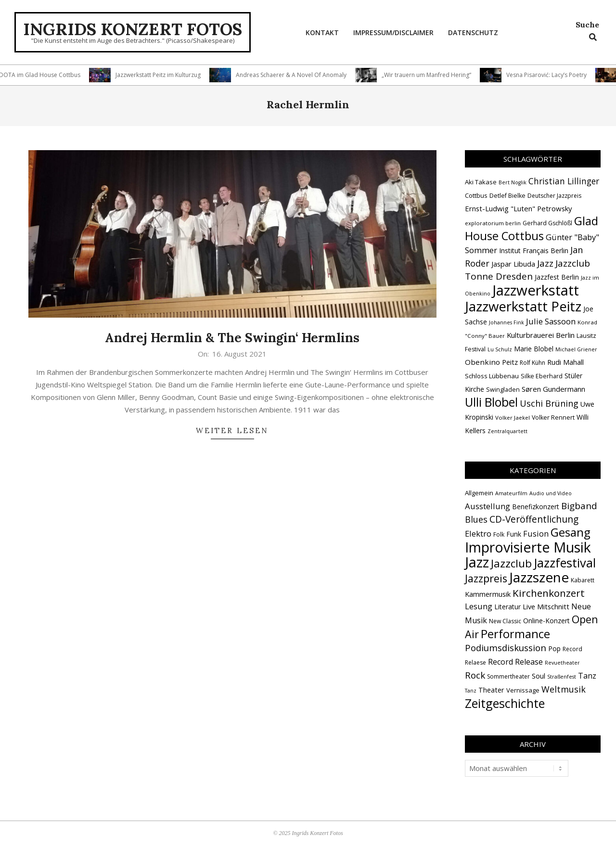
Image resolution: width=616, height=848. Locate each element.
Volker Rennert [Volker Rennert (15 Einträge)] (553, 418)
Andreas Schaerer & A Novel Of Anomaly (295, 75)
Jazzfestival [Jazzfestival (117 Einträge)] (565, 563)
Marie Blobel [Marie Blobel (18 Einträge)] (534, 349)
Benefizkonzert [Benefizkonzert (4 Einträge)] (536, 507)
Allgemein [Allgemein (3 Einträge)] (479, 493)
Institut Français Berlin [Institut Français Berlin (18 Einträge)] (534, 251)
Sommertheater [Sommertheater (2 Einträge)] (508, 676)
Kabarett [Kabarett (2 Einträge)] (583, 580)
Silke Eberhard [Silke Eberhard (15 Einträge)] (542, 376)
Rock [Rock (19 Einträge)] (475, 675)
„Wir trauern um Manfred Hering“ (430, 75)
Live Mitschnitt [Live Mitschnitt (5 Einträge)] (546, 606)
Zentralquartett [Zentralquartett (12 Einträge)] (507, 431)
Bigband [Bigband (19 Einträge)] (579, 506)
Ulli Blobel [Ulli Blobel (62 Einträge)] (491, 402)
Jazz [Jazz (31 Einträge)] (545, 263)
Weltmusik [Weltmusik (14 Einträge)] (564, 689)
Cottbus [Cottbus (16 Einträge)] (476, 195)
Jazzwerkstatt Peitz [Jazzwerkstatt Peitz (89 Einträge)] (523, 306)
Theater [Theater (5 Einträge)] (491, 690)
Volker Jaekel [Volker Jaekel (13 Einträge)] (513, 418)
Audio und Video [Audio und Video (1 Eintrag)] (551, 493)
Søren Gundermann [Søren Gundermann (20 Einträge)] (553, 389)
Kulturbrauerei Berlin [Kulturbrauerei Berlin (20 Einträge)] (541, 335)
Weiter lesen (232, 430)
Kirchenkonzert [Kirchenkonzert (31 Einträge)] (549, 593)
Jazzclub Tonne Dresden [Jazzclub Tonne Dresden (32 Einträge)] (527, 270)
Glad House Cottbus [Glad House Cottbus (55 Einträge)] (532, 228)
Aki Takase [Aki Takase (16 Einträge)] (481, 182)
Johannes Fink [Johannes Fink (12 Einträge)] (507, 322)
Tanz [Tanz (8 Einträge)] (587, 676)
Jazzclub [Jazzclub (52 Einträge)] (511, 563)
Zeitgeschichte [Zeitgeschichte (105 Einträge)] (505, 703)
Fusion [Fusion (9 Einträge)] (536, 533)
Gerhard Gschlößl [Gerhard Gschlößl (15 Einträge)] (547, 223)
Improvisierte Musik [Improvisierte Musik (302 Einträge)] (528, 547)
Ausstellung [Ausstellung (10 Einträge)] (488, 506)
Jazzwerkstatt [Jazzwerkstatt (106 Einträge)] (536, 290)
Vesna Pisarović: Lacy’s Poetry (550, 75)
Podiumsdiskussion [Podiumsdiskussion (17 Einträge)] (506, 648)
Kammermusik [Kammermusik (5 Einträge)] (488, 594)
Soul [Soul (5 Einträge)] (539, 676)
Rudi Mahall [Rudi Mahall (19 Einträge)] (565, 362)
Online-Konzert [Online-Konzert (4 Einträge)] (546, 621)
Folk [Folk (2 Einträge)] (499, 534)
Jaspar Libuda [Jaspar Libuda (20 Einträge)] (513, 264)
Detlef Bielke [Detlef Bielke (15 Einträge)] (507, 196)
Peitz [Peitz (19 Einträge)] (510, 362)
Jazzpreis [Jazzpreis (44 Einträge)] (486, 578)
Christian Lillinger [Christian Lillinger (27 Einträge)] (564, 181)
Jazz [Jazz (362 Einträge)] (477, 562)
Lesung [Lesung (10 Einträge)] (479, 606)
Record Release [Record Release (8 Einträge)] (515, 662)
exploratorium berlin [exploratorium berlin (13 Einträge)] (493, 223)
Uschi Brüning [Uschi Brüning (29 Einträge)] (549, 403)
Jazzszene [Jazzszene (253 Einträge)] (539, 577)
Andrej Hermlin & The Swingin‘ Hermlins (232, 338)
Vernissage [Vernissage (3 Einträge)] (523, 690)
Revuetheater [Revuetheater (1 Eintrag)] (562, 663)
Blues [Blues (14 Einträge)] (476, 519)
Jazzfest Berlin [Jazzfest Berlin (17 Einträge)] (557, 277)
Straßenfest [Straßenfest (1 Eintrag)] (562, 677)
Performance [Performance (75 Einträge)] (515, 634)
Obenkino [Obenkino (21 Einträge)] (482, 362)
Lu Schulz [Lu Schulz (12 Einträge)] (500, 349)
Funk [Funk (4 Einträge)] (514, 534)
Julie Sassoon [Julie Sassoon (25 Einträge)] (551, 321)
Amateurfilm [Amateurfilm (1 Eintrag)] (511, 493)
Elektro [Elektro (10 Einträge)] (478, 533)
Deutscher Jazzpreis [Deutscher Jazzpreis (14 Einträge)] (554, 196)
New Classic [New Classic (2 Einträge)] (505, 621)
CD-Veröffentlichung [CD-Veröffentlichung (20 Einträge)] (534, 519)
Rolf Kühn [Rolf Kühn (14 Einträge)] (533, 363)
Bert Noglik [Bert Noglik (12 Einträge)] (513, 182)
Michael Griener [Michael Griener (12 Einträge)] (576, 349)
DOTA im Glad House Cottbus (44, 75)
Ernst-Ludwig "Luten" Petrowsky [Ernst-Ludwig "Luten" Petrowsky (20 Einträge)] (518, 208)
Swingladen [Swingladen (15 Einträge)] (503, 390)
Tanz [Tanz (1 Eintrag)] (471, 691)
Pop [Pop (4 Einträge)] (554, 649)
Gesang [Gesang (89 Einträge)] (571, 532)
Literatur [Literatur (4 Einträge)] (507, 607)
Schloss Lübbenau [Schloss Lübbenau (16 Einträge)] (492, 376)
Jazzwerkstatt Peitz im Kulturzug (162, 75)
